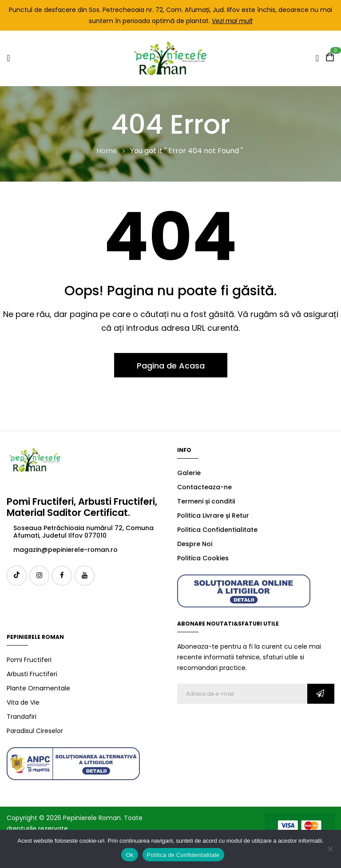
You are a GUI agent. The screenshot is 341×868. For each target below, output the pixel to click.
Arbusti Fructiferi (32, 674)
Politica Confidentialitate (217, 530)
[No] (330, 849)
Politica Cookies (203, 558)
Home (107, 151)
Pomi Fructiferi (29, 660)
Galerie (189, 473)
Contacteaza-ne (204, 487)
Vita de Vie (23, 702)
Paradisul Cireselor (35, 731)
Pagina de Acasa (171, 366)
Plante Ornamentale (38, 688)
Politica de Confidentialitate (183, 855)
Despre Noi (195, 544)
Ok (129, 855)
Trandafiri (22, 717)
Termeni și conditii (206, 501)
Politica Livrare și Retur (213, 515)
